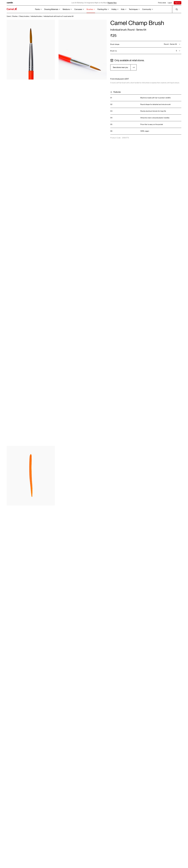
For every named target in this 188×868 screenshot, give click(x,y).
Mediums (66, 9)
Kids (123, 9)
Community (147, 9)
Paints (37, 9)
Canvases (78, 9)
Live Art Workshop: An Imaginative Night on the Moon (94, 3)
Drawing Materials (51, 9)
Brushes (90, 9)
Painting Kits (102, 9)
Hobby (114, 9)
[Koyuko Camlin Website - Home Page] (12, 9)
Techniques (133, 9)
